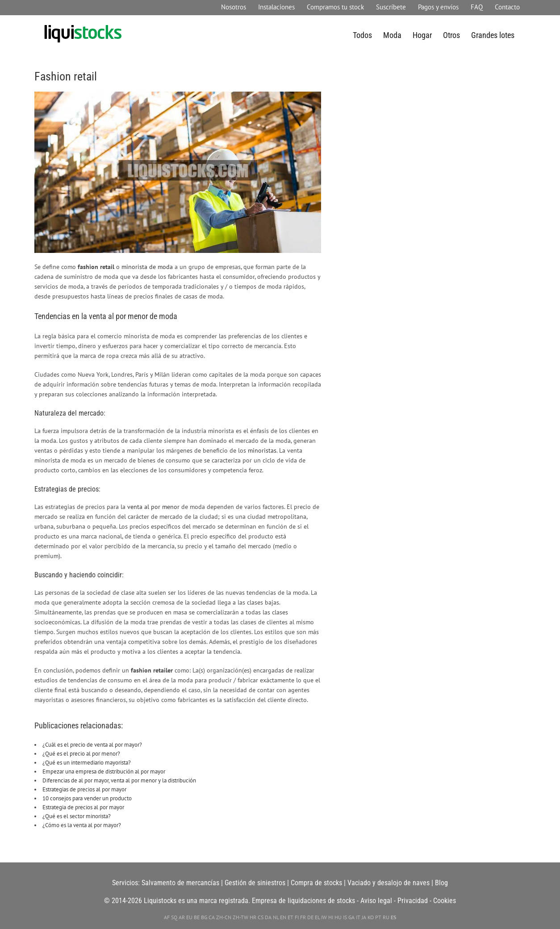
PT (378, 917)
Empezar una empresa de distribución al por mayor (104, 771)
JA (364, 917)
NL (276, 917)
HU (338, 917)
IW (324, 917)
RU (386, 917)
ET (290, 917)
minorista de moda (147, 267)
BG (204, 917)
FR (303, 917)
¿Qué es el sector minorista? (77, 816)
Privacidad (413, 901)
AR (182, 917)
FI (297, 917)
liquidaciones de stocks (321, 901)
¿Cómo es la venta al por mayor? (82, 825)
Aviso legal (376, 901)
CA (212, 917)
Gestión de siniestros (255, 883)
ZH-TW (240, 917)
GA (351, 917)
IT (358, 917)
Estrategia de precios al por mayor (83, 807)
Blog (441, 883)
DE (310, 917)
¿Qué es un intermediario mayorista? (87, 763)
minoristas (262, 450)
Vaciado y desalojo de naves (389, 883)
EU (189, 917)
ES (393, 917)
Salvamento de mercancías (180, 883)
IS (345, 917)
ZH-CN (224, 917)
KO (371, 917)
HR (253, 917)
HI (331, 917)
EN (283, 917)
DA (268, 917)
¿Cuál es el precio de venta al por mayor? (92, 745)
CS (261, 917)
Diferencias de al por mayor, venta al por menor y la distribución (119, 780)
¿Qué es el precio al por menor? (81, 754)
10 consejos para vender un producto (87, 798)
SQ (174, 917)
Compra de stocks (316, 883)
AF (167, 917)
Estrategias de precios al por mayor (84, 789)
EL (317, 917)
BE (197, 917)
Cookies (445, 901)
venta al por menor (153, 507)
